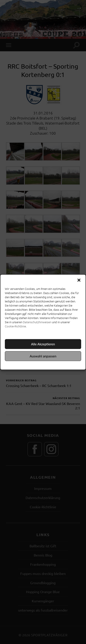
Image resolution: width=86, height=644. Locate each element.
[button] (79, 280)
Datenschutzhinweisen (37, 322)
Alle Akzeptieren (43, 344)
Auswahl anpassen (43, 356)
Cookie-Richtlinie (15, 326)
